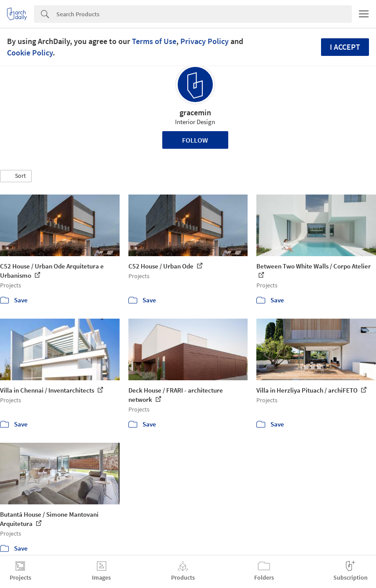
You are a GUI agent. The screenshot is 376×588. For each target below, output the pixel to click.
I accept (345, 47)
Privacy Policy (204, 41)
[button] (16, 176)
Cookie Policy (30, 53)
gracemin (195, 112)
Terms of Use (154, 41)
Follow (195, 140)
